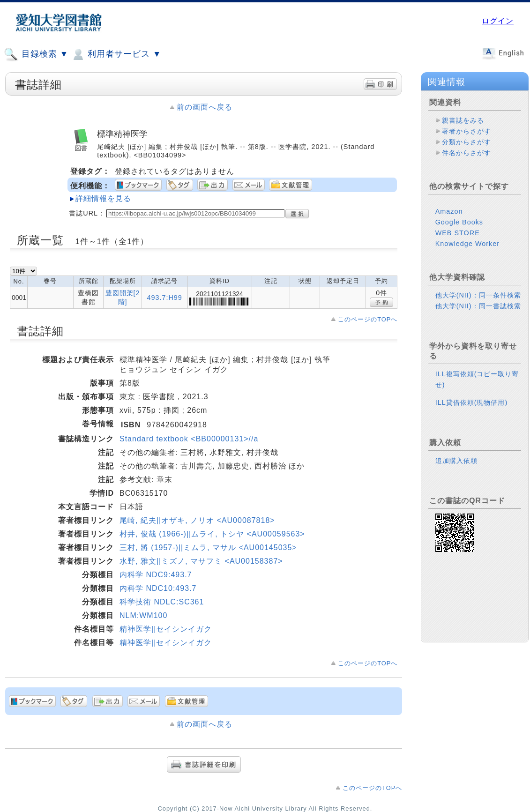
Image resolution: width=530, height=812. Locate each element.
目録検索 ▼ (36, 54)
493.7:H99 (164, 298)
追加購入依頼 (456, 461)
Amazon (449, 211)
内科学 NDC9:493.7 (156, 575)
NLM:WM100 (143, 615)
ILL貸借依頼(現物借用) (472, 402)
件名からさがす (467, 153)
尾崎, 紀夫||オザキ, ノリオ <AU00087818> (197, 520)
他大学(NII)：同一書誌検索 (478, 306)
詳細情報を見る (103, 198)
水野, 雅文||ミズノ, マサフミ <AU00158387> (201, 561)
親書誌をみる (463, 120)
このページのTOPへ (368, 319)
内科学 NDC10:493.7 (158, 588)
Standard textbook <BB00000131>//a (189, 439)
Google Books (459, 222)
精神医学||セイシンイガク (166, 629)
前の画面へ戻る (205, 107)
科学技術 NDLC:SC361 (162, 602)
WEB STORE (458, 233)
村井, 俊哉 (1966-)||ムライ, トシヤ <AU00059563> (212, 534)
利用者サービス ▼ (116, 54)
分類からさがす (467, 142)
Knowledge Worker (467, 244)
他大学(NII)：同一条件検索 (478, 295)
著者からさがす (467, 131)
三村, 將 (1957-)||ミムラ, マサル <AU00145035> (208, 548)
